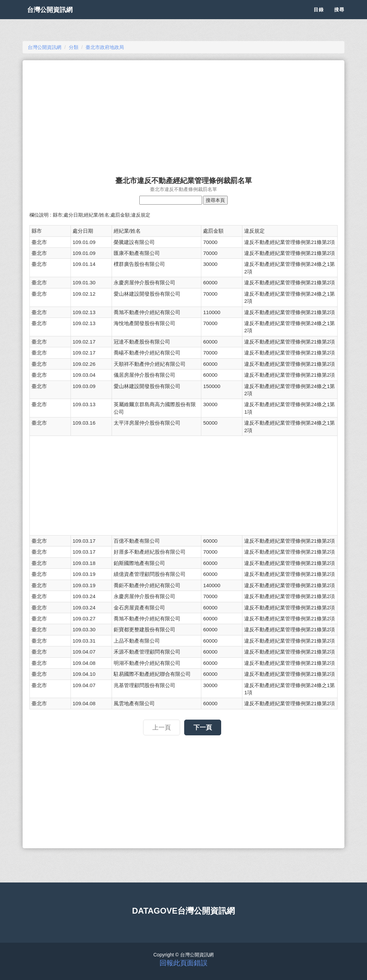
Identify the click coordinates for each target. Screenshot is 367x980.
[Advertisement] (183, 115)
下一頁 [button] (203, 727)
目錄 (319, 17)
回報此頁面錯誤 (183, 963)
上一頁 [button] (162, 727)
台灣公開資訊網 (56, 17)
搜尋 (339, 17)
